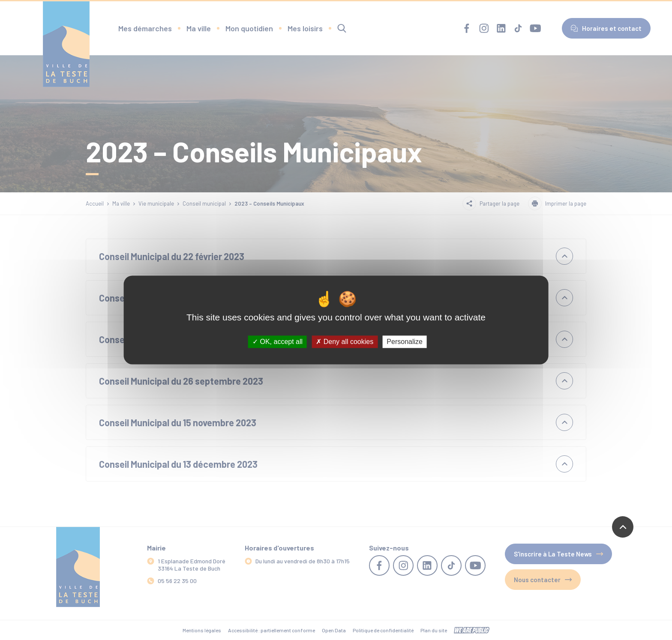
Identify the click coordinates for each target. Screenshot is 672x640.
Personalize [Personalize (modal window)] (405, 342)
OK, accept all (277, 342)
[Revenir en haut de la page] (623, 527)
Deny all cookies (345, 342)
